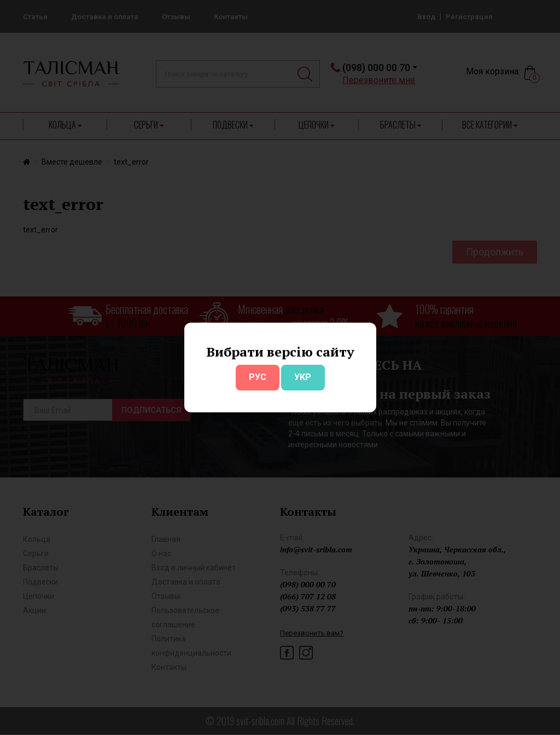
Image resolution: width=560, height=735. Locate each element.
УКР (303, 377)
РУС (258, 377)
